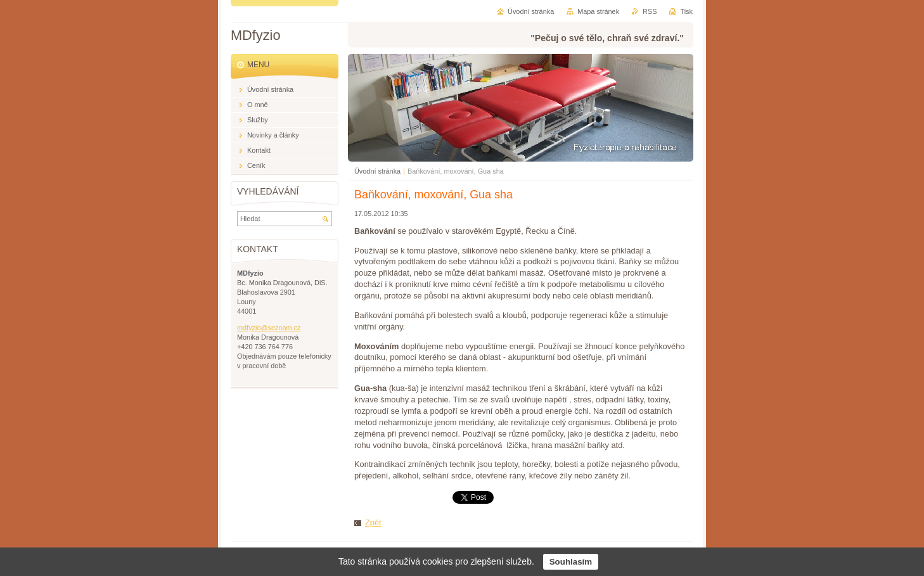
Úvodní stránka (377, 171)
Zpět (373, 522)
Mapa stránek (598, 11)
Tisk (686, 11)
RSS (650, 11)
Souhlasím (571, 562)
